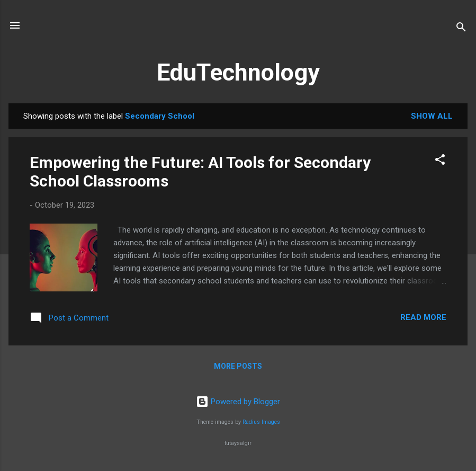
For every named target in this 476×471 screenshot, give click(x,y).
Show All (432, 116)
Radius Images (261, 422)
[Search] (461, 29)
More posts (238, 366)
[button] (440, 161)
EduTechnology (238, 72)
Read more (423, 317)
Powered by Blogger (238, 402)
